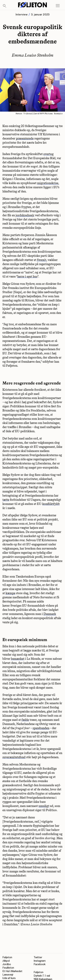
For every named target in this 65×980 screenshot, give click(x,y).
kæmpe (10, 593)
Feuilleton (8, 968)
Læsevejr (8, 975)
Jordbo (7, 964)
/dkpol (6, 961)
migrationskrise (48, 183)
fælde (25, 720)
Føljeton (7, 957)
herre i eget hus (27, 276)
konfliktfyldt (51, 504)
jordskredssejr (25, 215)
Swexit (42, 260)
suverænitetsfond (14, 757)
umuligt (44, 806)
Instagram (40, 961)
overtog (48, 154)
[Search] (5, 6)
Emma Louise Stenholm (33, 55)
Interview (22, 15)
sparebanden (41, 728)
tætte (6, 500)
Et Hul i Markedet (12, 971)
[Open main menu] (58, 6)
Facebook (40, 964)
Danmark (50, 614)
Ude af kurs (9, 978)
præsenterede (25, 138)
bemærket (18, 659)
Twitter (38, 957)
